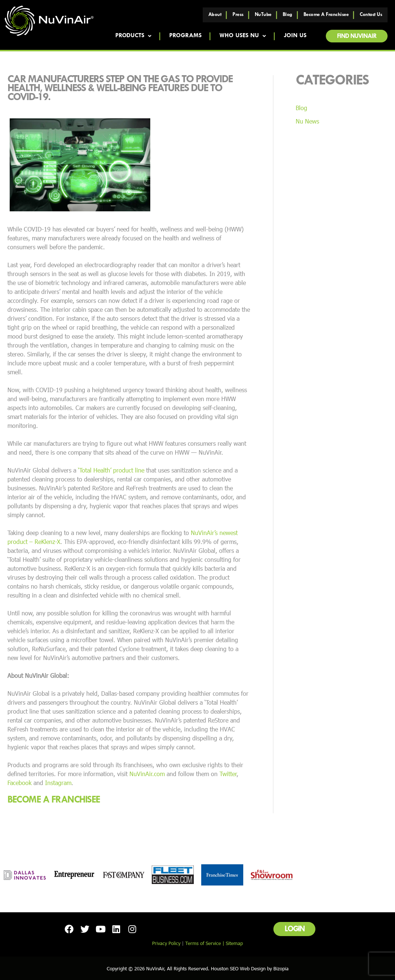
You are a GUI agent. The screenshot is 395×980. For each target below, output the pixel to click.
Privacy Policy (166, 943)
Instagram (58, 783)
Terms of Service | (205, 943)
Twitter (228, 774)
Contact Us (371, 15)
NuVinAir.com (147, 774)
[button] (357, 36)
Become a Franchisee (326, 15)
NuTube (263, 15)
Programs (185, 36)
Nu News (307, 121)
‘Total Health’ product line (111, 470)
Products (133, 36)
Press (238, 15)
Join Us (295, 36)
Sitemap (234, 943)
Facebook (20, 783)
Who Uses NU (242, 36)
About (215, 15)
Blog (288, 15)
